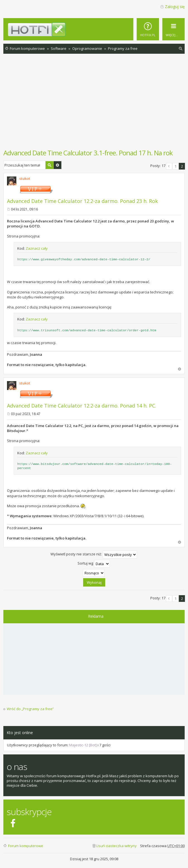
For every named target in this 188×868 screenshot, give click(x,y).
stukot (25, 178)
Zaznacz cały (37, 248)
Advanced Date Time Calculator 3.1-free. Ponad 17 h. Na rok (88, 153)
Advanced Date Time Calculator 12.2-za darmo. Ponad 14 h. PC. (82, 406)
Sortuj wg (94, 564)
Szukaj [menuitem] (181, 49)
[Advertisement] (96, 104)
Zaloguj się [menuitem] (175, 7)
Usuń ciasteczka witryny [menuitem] (116, 846)
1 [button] (176, 166)
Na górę (179, 369)
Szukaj (49, 165)
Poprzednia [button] (169, 166)
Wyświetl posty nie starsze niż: (94, 555)
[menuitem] (148, 29)
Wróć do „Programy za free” (30, 709)
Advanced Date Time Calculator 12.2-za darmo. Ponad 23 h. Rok (82, 201)
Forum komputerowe (26, 846)
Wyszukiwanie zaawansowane (57, 165)
